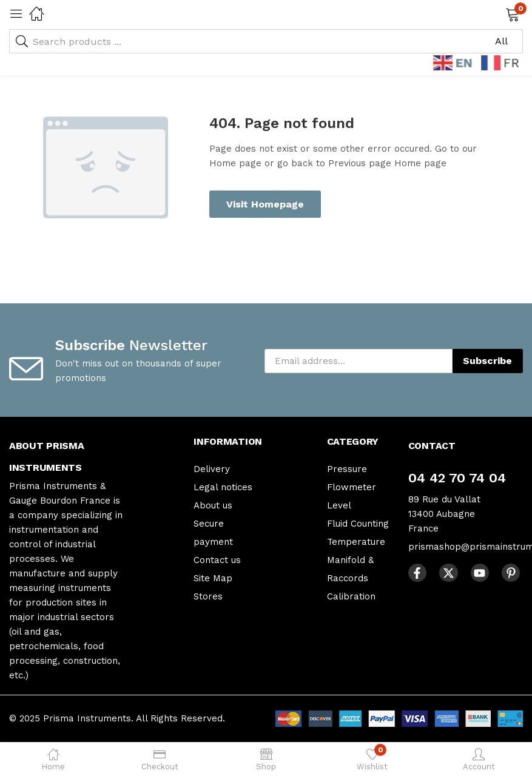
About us (213, 505)
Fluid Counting (358, 524)
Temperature (356, 542)
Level (339, 505)
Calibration (351, 596)
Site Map (213, 578)
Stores (208, 596)
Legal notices (223, 487)
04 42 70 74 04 (457, 478)
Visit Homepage (265, 204)
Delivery (212, 469)
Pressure (347, 469)
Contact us (217, 560)
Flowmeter (352, 487)
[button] (497, 13)
